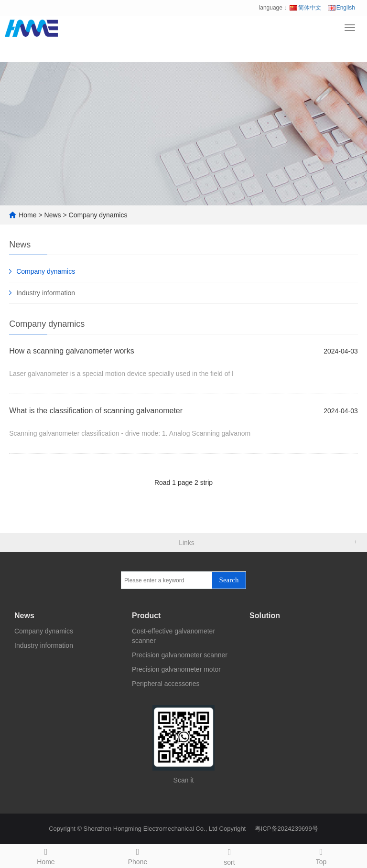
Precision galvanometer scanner (180, 655)
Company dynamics (98, 215)
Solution (265, 616)
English (341, 8)
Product (146, 616)
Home (27, 215)
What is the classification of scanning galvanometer (96, 411)
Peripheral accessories (166, 684)
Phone (138, 855)
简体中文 (305, 8)
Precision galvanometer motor (176, 669)
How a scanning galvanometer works (71, 351)
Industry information (46, 293)
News (53, 215)
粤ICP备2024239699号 (286, 829)
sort (229, 856)
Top (321, 855)
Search (229, 580)
